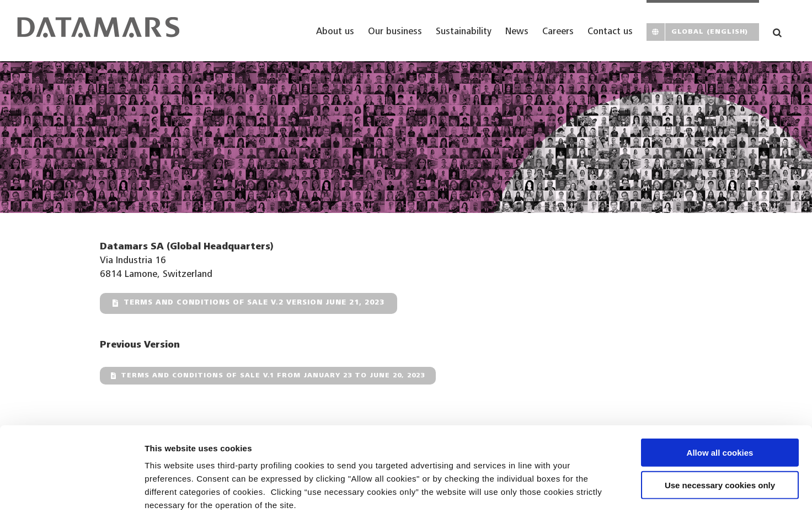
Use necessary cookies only (720, 437)
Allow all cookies (720, 404)
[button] (777, 31)
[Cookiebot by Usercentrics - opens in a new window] (71, 501)
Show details (579, 501)
